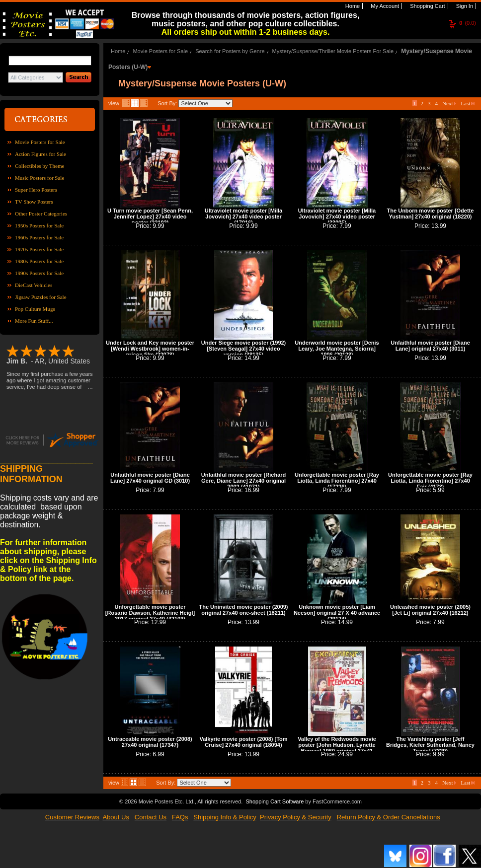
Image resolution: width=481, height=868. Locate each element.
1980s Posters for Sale (39, 261)
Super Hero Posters (36, 190)
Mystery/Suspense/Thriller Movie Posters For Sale (333, 51)
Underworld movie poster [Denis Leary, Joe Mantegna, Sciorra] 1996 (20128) (337, 349)
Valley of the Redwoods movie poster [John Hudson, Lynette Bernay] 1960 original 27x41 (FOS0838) (337, 748)
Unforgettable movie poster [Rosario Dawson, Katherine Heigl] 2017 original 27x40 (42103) (150, 613)
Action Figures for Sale (40, 154)
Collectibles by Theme (40, 166)
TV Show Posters (34, 202)
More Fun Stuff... (34, 321)
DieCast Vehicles (34, 285)
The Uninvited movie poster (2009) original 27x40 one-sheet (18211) (243, 610)
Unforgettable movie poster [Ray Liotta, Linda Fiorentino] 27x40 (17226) (337, 481)
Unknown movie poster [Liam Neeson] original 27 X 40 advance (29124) (337, 613)
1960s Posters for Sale (39, 237)
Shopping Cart (427, 6)
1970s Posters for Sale (39, 249)
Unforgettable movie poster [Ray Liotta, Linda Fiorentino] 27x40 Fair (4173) (430, 481)
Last (468, 103)
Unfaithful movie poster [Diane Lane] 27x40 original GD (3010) (150, 478)
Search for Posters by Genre (230, 51)
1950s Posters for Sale (39, 225)
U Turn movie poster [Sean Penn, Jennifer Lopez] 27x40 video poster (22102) (150, 217)
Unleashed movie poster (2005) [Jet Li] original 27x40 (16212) (430, 610)
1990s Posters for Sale (39, 273)
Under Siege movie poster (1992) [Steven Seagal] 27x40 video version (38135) (244, 349)
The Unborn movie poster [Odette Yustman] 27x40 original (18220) (431, 214)
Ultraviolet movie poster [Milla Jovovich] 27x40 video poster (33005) (337, 217)
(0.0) (468, 23)
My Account (384, 6)
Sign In (464, 6)
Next (449, 103)
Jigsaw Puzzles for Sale (41, 297)
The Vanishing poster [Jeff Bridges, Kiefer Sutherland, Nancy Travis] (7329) (430, 745)
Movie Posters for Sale (40, 142)
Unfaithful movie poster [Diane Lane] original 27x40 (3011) (430, 346)
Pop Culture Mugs (35, 309)
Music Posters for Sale (40, 178)
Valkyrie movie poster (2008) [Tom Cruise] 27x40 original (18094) (243, 742)
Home (352, 6)
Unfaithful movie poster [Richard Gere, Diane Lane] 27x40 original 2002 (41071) (244, 481)
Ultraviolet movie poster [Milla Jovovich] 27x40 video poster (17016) (243, 217)
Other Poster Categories (41, 214)
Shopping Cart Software (275, 801)
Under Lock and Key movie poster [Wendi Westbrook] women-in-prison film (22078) (150, 349)
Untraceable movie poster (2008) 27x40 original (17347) (150, 742)
